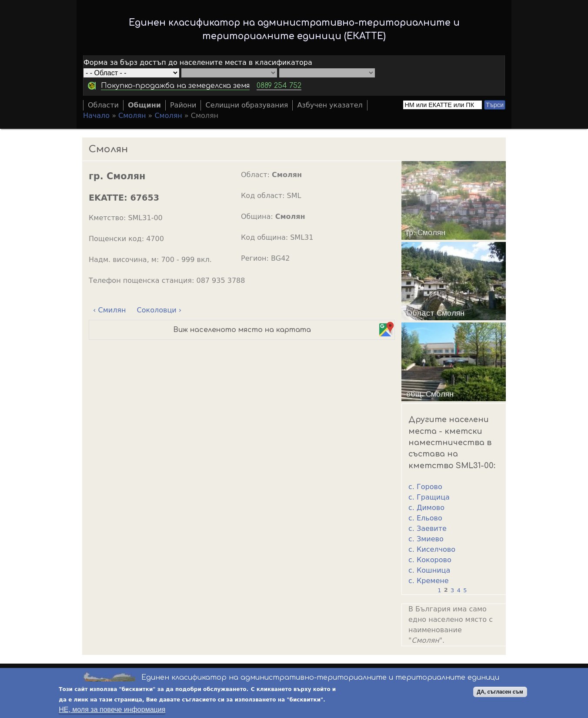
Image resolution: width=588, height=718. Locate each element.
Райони (183, 105)
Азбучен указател (330, 105)
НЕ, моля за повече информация (112, 710)
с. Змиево (426, 539)
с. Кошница (429, 570)
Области (103, 105)
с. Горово (425, 487)
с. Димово (426, 508)
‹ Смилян (109, 310)
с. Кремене (429, 581)
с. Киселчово (432, 549)
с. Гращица (429, 497)
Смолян (132, 116)
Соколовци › (159, 310)
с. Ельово (425, 518)
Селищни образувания (247, 105)
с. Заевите (428, 528)
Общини (144, 105)
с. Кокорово (430, 560)
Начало (96, 116)
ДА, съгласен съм (500, 692)
